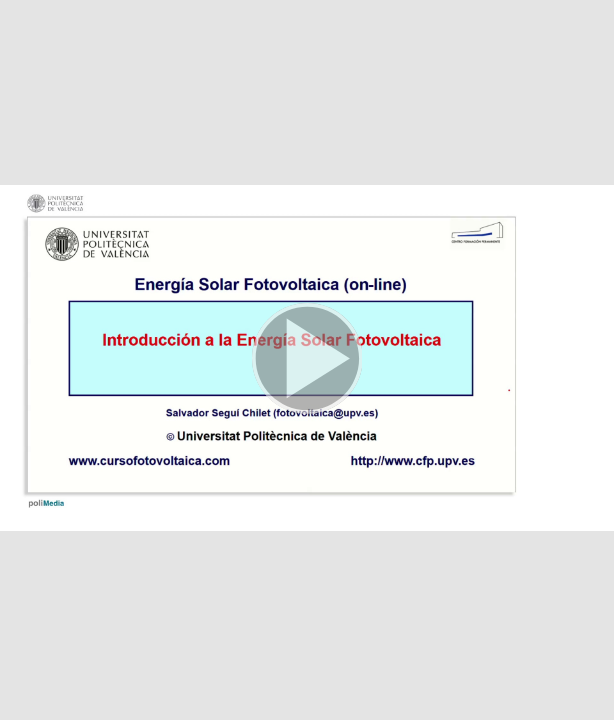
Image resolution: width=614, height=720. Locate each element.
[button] (307, 360)
